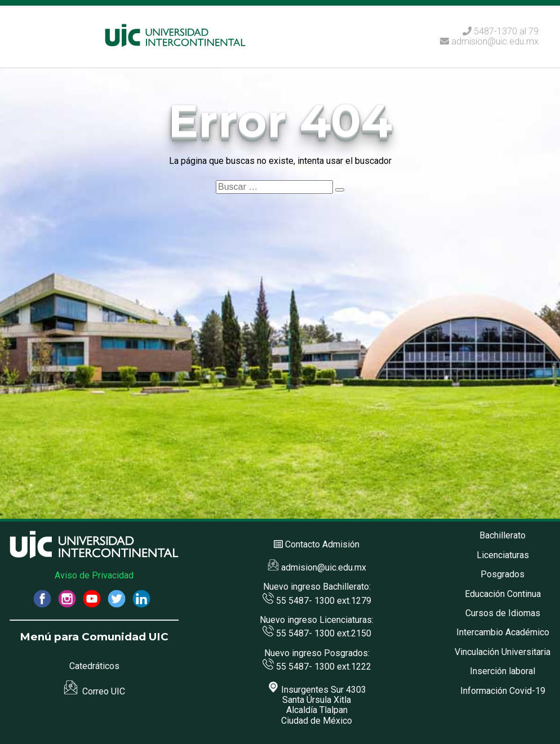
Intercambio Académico (503, 632)
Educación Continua (503, 594)
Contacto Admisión (322, 544)
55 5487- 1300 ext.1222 (317, 667)
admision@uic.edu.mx (489, 41)
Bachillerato (503, 535)
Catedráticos (94, 666)
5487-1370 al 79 (506, 31)
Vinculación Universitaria (503, 652)
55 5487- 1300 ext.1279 (317, 601)
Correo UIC (94, 691)
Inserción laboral (503, 671)
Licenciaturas (503, 555)
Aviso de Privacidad (94, 575)
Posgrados (503, 574)
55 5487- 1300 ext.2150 (317, 633)
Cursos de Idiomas (503, 613)
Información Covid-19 (503, 691)
